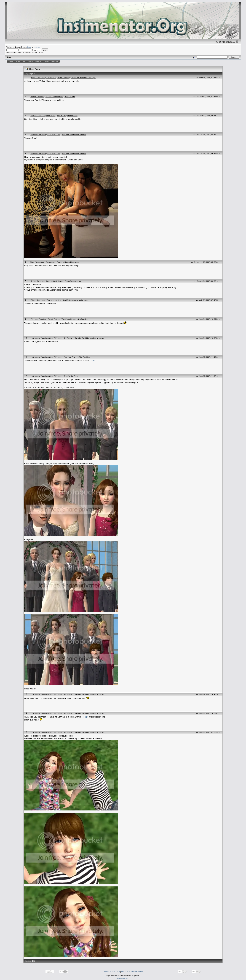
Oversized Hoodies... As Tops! (83, 77)
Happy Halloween (72, 262)
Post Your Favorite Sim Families (75, 319)
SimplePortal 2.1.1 (123, 979)
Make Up (61, 300)
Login (47, 61)
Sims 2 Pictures (54, 134)
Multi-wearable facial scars (77, 300)
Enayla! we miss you (73, 281)
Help (24, 61)
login (29, 47)
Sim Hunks (61, 115)
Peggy (85, 717)
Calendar (39, 61)
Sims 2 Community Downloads (43, 77)
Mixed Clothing (63, 77)
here (93, 361)
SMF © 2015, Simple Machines (132, 972)
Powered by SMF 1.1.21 (111, 972)
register (37, 47)
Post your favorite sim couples (74, 134)
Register (55, 61)
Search (31, 61)
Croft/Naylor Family (71, 376)
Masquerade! (70, 96)
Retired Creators (37, 96)
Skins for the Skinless (54, 96)
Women (60, 262)
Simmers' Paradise (38, 134)
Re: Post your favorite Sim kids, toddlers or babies (84, 338)
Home (11, 61)
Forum (17, 61)
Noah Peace (72, 115)
